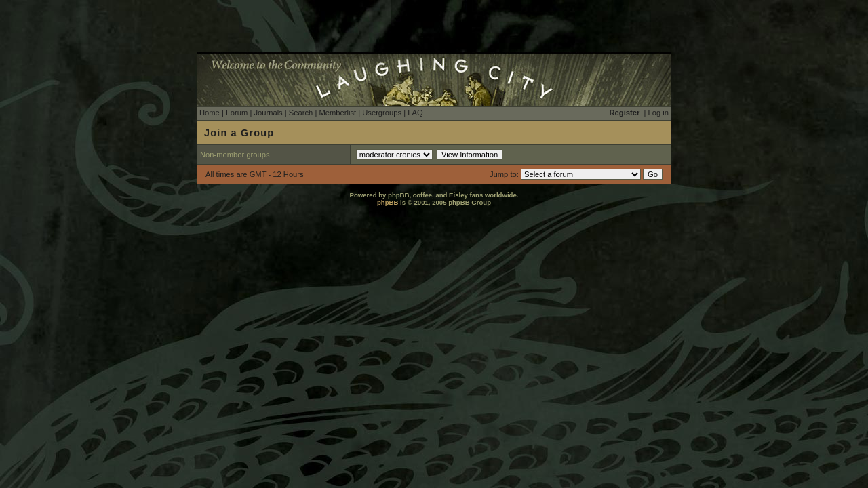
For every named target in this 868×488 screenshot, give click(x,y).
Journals (268, 113)
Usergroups (382, 113)
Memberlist (337, 113)
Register (625, 113)
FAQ (415, 113)
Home (210, 113)
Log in (658, 113)
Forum (237, 113)
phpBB (388, 202)
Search (301, 113)
